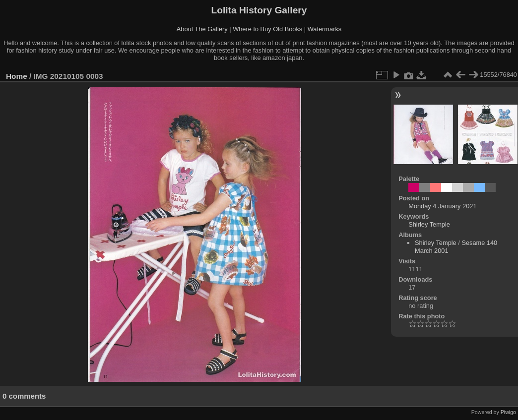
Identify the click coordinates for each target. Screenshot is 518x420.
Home (17, 76)
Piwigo (508, 412)
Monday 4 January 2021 (442, 206)
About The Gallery (202, 29)
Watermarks (325, 29)
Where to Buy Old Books (267, 29)
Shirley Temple (429, 224)
